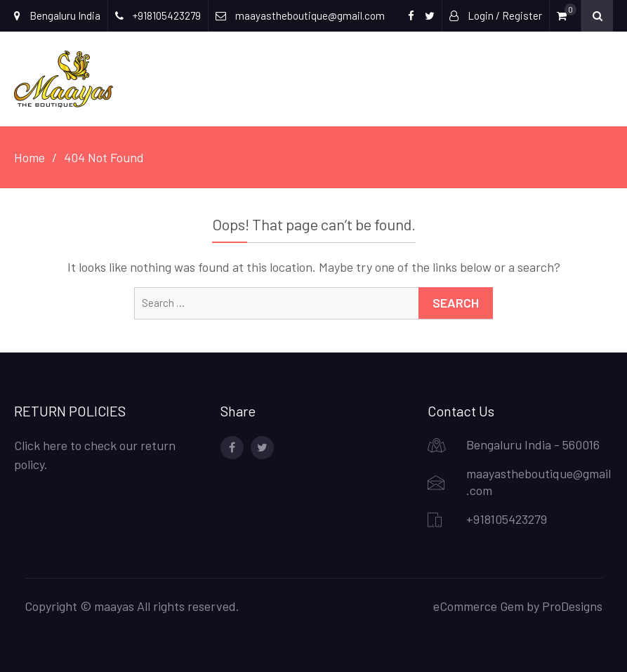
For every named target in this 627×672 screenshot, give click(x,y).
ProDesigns (572, 606)
